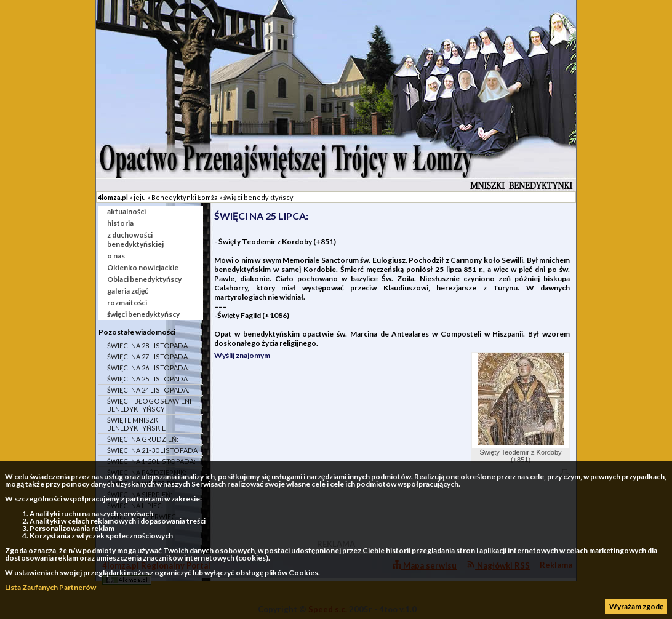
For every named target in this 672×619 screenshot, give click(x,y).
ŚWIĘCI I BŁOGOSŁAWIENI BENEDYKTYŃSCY (149, 405)
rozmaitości (127, 302)
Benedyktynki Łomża (185, 197)
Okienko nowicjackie (143, 267)
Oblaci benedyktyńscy (144, 279)
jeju (140, 197)
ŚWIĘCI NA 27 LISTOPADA (147, 357)
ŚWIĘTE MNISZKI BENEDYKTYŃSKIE (136, 424)
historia (120, 223)
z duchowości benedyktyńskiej (135, 239)
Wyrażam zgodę (636, 606)
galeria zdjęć (128, 291)
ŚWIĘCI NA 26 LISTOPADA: (148, 368)
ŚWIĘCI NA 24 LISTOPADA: (148, 390)
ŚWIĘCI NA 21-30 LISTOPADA (152, 450)
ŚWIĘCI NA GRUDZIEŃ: (143, 439)
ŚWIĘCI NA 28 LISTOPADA (147, 345)
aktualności (126, 211)
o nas (116, 256)
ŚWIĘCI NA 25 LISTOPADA (147, 379)
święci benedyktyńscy (258, 197)
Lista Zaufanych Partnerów (50, 587)
